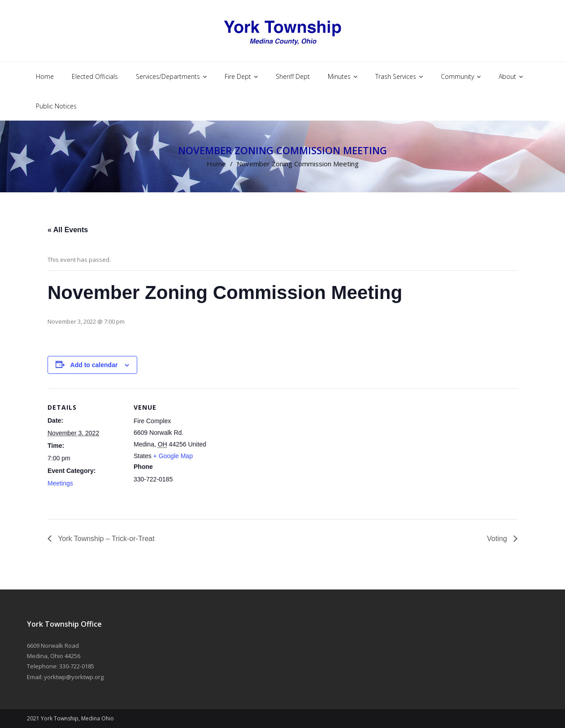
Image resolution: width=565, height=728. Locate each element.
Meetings (60, 483)
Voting (498, 539)
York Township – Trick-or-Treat (105, 539)
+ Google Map (173, 456)
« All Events (68, 230)
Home (216, 164)
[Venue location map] (267, 450)
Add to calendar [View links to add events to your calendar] (94, 365)
